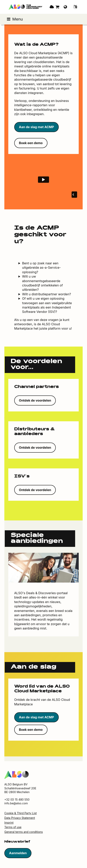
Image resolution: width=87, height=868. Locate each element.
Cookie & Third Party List (21, 813)
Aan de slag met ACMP (36, 127)
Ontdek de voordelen (35, 400)
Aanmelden (18, 853)
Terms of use (13, 827)
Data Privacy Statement (20, 818)
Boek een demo (31, 143)
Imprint (9, 823)
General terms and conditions (24, 832)
